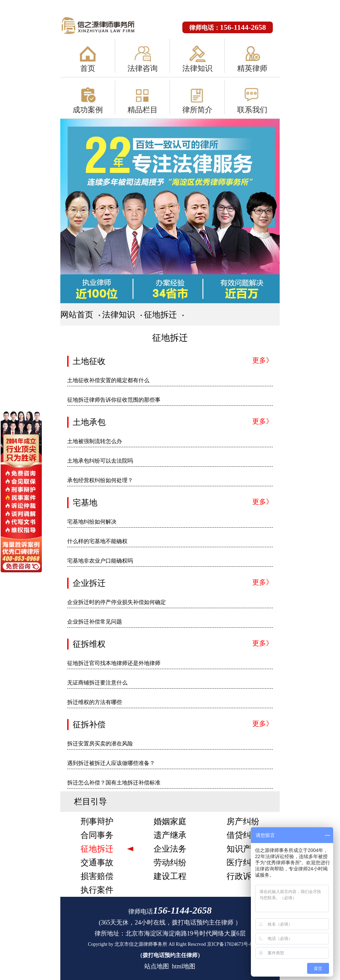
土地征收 (89, 361)
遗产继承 (170, 835)
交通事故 (97, 863)
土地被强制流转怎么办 (95, 441)
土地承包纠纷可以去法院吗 (100, 461)
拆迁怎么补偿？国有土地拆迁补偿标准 (114, 783)
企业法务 (170, 849)
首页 (88, 68)
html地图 (184, 966)
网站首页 (77, 315)
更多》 (263, 360)
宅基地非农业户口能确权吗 (100, 561)
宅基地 (85, 503)
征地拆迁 (160, 315)
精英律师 (252, 68)
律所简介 (197, 110)
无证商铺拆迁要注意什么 (97, 683)
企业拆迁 (89, 583)
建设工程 (170, 876)
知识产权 (243, 849)
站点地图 (157, 966)
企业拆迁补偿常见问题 (95, 622)
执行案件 (97, 890)
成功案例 (88, 110)
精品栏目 (143, 110)
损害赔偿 (97, 876)
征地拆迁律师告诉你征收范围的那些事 (114, 400)
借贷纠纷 (243, 835)
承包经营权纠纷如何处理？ (100, 480)
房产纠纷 (243, 821)
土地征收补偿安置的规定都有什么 (108, 380)
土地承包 (89, 422)
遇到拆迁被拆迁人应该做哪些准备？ (111, 763)
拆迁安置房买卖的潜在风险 (100, 744)
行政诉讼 (243, 876)
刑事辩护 (97, 821)
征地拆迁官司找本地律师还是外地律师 (114, 663)
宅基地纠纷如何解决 (92, 522)
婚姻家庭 (170, 821)
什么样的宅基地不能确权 (97, 541)
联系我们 (252, 110)
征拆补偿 (89, 725)
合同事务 (97, 835)
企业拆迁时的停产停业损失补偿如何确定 (117, 602)
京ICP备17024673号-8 (229, 944)
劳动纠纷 (170, 863)
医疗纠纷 (243, 863)
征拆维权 (89, 644)
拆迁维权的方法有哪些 (95, 702)
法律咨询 (143, 68)
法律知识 (197, 68)
